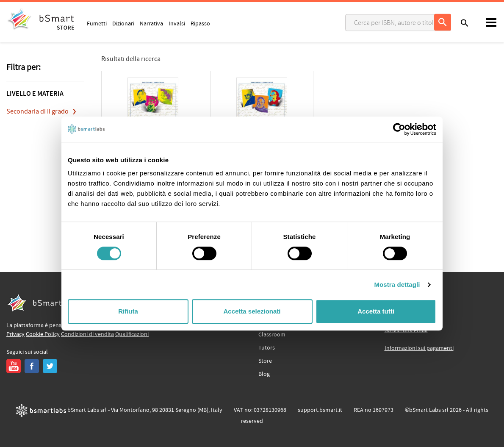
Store (265, 361)
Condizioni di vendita (87, 334)
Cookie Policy (43, 334)
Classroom (272, 335)
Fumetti (97, 23)
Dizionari (123, 23)
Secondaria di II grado (37, 111)
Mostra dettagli (397, 285)
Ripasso (200, 23)
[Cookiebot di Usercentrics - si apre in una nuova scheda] (399, 129)
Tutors (267, 348)
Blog (264, 374)
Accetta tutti (376, 311)
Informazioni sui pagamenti (419, 348)
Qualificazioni (132, 334)
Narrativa (151, 23)
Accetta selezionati (252, 311)
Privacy (15, 334)
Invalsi (177, 23)
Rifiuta (128, 311)
